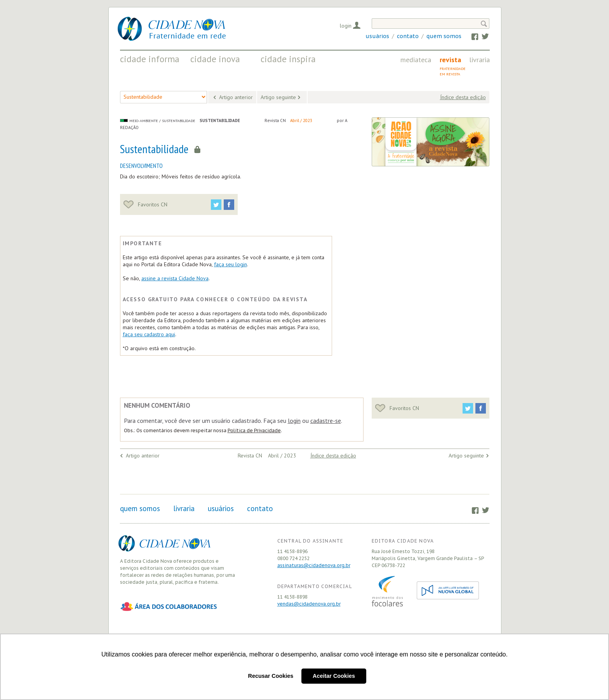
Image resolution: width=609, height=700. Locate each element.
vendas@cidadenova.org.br (309, 604)
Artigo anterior (236, 97)
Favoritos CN (145, 204)
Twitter (481, 36)
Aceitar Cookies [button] (334, 676)
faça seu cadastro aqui (149, 334)
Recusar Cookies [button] (271, 676)
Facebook (471, 36)
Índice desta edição (463, 97)
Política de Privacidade (254, 430)
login (294, 421)
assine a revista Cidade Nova (175, 278)
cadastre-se (326, 421)
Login (346, 26)
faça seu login (231, 264)
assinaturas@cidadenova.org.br (314, 565)
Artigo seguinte (278, 97)
